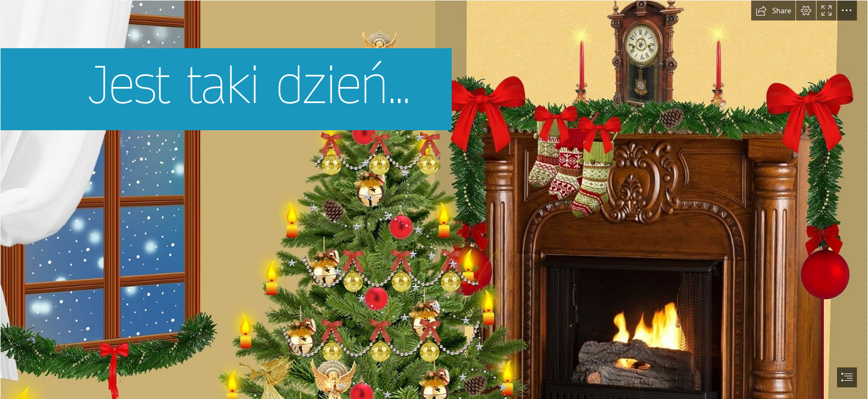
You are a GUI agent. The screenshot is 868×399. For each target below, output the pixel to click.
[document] (434, 199)
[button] (773, 11)
